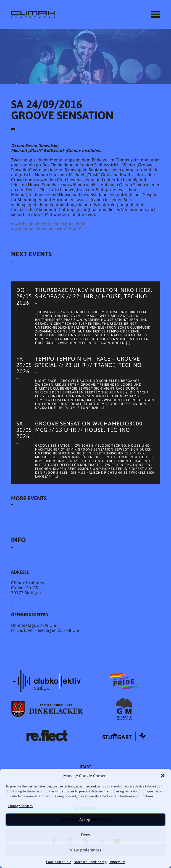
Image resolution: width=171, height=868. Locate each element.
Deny (85, 835)
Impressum (117, 862)
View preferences (85, 850)
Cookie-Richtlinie (59, 862)
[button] (163, 776)
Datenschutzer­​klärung (90, 862)
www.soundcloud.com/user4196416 (46, 229)
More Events (29, 498)
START (86, 767)
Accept (85, 820)
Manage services (20, 806)
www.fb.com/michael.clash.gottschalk (48, 224)
